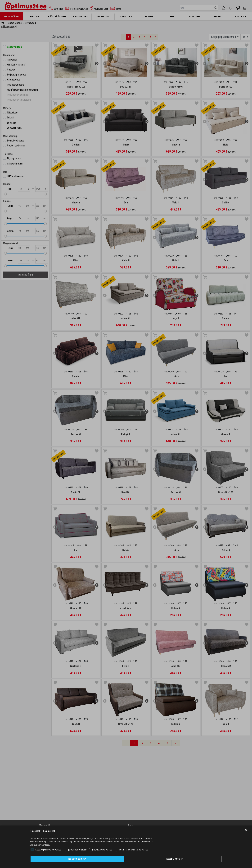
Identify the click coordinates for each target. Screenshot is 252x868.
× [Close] (246, 830)
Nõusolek (35, 831)
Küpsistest (49, 831)
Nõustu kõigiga (77, 859)
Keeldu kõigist (175, 859)
